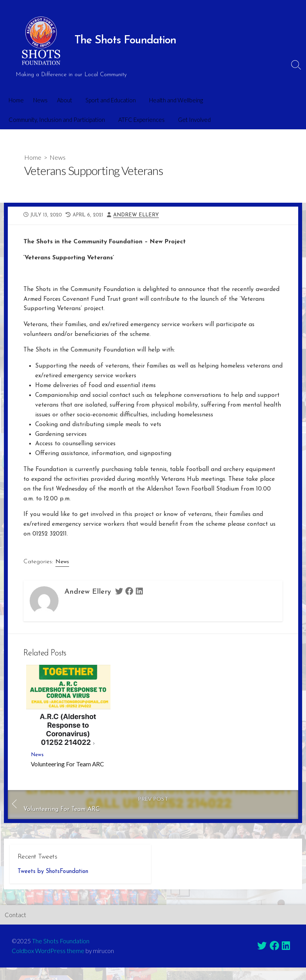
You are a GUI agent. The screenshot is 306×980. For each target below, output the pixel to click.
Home (16, 100)
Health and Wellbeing (174, 100)
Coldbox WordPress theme (48, 963)
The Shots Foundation (61, 953)
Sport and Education (109, 100)
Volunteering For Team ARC (67, 775)
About (65, 100)
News (40, 100)
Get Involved (192, 120)
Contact (15, 927)
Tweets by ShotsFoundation (53, 884)
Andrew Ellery (141, 216)
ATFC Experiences (140, 120)
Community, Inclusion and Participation (57, 120)
